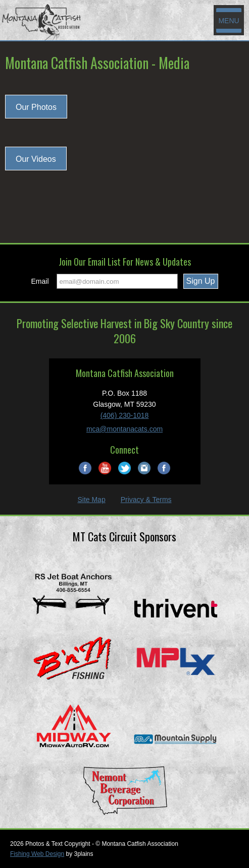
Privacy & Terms (146, 500)
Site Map (91, 500)
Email (40, 281)
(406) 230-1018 (125, 415)
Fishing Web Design (37, 854)
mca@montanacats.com (124, 429)
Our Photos (36, 107)
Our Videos (36, 159)
